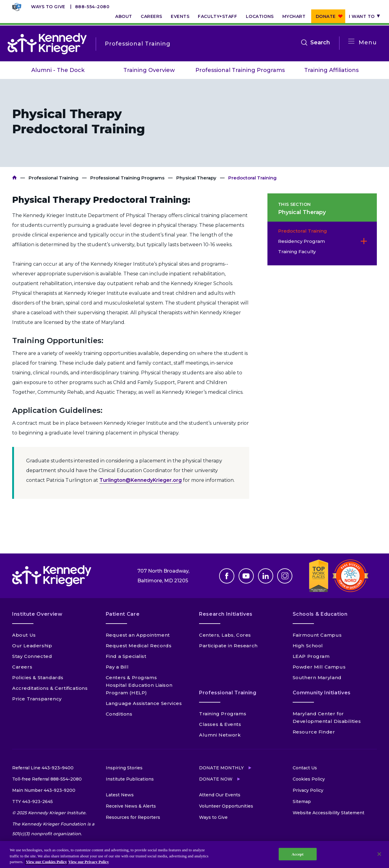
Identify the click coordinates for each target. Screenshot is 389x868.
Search (320, 43)
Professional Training (53, 178)
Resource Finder (314, 732)
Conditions (119, 714)
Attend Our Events (220, 795)
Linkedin (266, 576)
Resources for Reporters (133, 817)
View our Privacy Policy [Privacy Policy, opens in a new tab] (89, 862)
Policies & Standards (38, 677)
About (124, 16)
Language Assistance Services (144, 703)
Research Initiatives (226, 614)
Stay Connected (32, 656)
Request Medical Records (139, 646)
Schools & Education (320, 614)
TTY (33, 802)
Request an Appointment (138, 635)
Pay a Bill (117, 667)
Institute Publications (130, 779)
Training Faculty (297, 252)
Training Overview (149, 70)
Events (180, 16)
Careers (151, 16)
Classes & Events (220, 724)
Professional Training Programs (240, 70)
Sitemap (302, 802)
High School (308, 646)
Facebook (227, 576)
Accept (298, 854)
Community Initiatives (322, 693)
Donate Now (216, 779)
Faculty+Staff (217, 16)
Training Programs (223, 714)
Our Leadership (32, 646)
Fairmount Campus (317, 635)
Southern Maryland (317, 677)
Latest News (120, 795)
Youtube (246, 576)
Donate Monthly (221, 768)
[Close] (379, 854)
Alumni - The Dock (58, 70)
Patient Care (123, 614)
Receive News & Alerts (131, 806)
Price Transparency (37, 699)
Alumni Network (220, 735)
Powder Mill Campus (319, 667)
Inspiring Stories (124, 768)
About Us (24, 635)
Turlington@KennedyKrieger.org (141, 480)
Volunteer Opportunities (226, 806)
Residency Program (301, 241)
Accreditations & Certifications (50, 688)
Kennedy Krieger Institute (14, 178)
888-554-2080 (92, 7)
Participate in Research (228, 646)
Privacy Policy (308, 790)
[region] (194, 854)
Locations (260, 16)
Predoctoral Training (303, 231)
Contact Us (305, 768)
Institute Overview (37, 614)
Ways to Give (48, 7)
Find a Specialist (126, 656)
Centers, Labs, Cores (225, 635)
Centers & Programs (131, 677)
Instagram (285, 576)
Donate (326, 16)
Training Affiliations (331, 70)
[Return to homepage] (47, 44)
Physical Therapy (196, 178)
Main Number (44, 790)
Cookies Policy (309, 779)
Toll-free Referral (47, 779)
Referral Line (43, 768)
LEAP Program (311, 656)
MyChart (294, 16)
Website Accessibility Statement (329, 813)
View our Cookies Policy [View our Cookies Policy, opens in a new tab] (46, 862)
